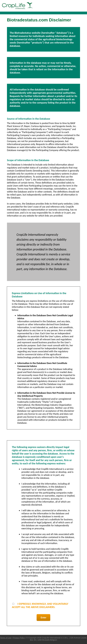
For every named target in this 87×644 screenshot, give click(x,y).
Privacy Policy (19, 638)
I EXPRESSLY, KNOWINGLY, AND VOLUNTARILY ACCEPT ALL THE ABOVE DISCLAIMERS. (40, 605)
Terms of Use (6, 638)
